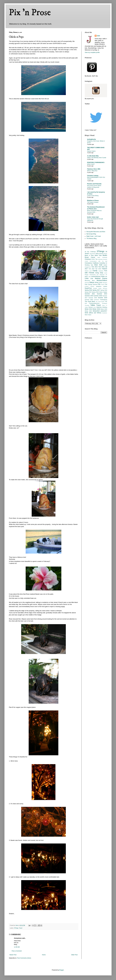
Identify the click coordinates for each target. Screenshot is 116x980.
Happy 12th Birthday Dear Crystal (97, 158)
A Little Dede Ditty (93, 156)
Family (95, 271)
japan (86, 276)
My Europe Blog (91, 234)
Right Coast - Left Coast (94, 236)
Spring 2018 (104, 290)
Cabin (99, 257)
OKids (101, 283)
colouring (100, 259)
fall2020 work (88, 271)
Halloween (102, 275)
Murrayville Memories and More (96, 232)
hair (98, 275)
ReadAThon (88, 288)
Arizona (101, 254)
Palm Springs (89, 284)
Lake (89, 277)
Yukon (90, 315)
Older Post (74, 955)
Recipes (95, 288)
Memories (87, 281)
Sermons (105, 288)
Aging (97, 254)
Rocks (100, 288)
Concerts (105, 259)
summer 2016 (98, 296)
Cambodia (105, 257)
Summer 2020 (89, 300)
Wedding (105, 307)
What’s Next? (91, 164)
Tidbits (93, 305)
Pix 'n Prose (30, 13)
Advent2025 (92, 254)
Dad (92, 265)
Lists (92, 279)
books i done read (93, 217)
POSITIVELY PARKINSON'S (96, 163)
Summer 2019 (103, 298)
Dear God (98, 265)
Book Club (98, 255)
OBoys (92, 282)
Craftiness (96, 263)
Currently (102, 263)
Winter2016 (96, 311)
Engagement (88, 267)
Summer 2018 (93, 298)
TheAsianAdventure (94, 303)
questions (99, 286)
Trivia (103, 305)
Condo (86, 261)
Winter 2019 (104, 309)
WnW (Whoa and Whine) (93, 313)
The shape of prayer (93, 202)
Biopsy (105, 254)
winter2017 (104, 311)
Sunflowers (96, 300)
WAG (95, 307)
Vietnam (91, 307)
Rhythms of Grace (93, 201)
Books (105, 255)
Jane (98, 36)
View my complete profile (92, 52)
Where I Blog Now (92, 171)
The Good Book (90, 301)
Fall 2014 (95, 267)
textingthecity (91, 139)
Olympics (105, 283)
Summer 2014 (102, 294)
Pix (99, 284)
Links (87, 278)
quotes (105, 286)
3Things (16, 928)
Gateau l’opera (91, 151)
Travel (21, 928)
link (106, 276)
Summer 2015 (89, 296)
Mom (93, 281)
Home (44, 955)
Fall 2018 (92, 269)
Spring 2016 (88, 290)
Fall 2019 (98, 269)
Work (86, 315)
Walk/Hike (99, 307)
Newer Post (13, 955)
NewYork (87, 283)
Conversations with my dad (98, 261)
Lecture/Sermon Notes (98, 276)
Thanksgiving (104, 300)
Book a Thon (89, 255)
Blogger (62, 970)
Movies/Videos (102, 280)
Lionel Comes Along (93, 196)
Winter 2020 (88, 311)
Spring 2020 (95, 292)
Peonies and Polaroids (94, 184)
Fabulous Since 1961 (94, 169)
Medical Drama (101, 278)
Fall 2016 (101, 267)
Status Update (103, 292)
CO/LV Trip (94, 259)
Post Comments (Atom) (24, 958)
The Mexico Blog (91, 238)
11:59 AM (17, 947)
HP (106, 275)
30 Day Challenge (90, 252)
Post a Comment (17, 951)
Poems (103, 285)
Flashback (101, 271)
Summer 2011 (90, 294)
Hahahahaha (93, 275)
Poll (106, 284)
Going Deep (99, 273)
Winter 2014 (88, 309)
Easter (105, 265)
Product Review (89, 286)
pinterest (95, 284)
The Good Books (100, 302)
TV (106, 305)
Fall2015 (105, 269)
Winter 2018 (96, 309)
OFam (97, 283)
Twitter (86, 307)
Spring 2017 (96, 290)
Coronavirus (88, 263)
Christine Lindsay (93, 176)
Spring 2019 (88, 292)
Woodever (105, 313)
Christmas (88, 259)
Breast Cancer (90, 257)
